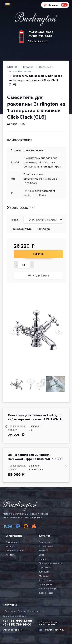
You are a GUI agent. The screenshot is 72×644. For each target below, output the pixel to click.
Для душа (44, 572)
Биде (42, 555)
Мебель (43, 576)
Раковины (45, 542)
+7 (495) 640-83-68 (40, 32)
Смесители (46, 67)
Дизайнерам (46, 593)
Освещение (46, 584)
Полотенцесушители (51, 563)
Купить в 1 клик (38, 276)
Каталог (28, 67)
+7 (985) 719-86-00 (40, 36)
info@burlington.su (54, 630)
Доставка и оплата (16, 551)
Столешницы (46, 546)
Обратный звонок (38, 41)
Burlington (44, 229)
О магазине (12, 542)
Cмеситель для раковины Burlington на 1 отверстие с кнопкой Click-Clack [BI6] (35, 419)
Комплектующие (48, 589)
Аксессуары (46, 580)
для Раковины (22, 71)
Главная (12, 67)
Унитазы (44, 551)
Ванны (43, 559)
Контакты (11, 555)
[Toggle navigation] (7, 5)
